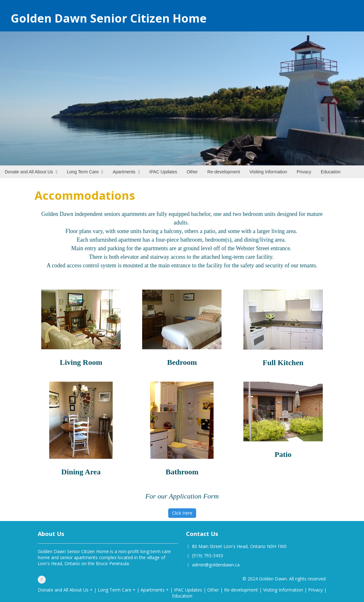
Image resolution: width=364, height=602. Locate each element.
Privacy (315, 590)
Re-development (241, 590)
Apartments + (155, 590)
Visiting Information (283, 590)
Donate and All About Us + (65, 590)
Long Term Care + (117, 590)
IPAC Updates (188, 590)
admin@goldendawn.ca (216, 565)
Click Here (182, 513)
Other (213, 590)
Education (182, 596)
